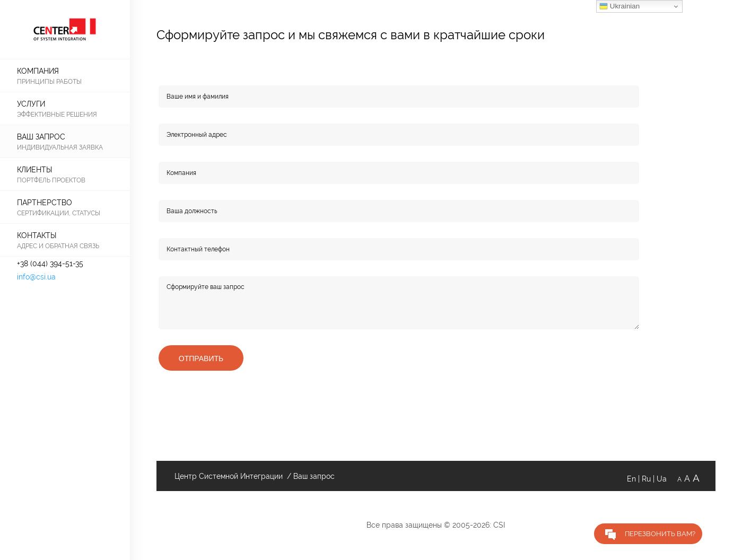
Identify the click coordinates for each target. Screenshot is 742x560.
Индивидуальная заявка (60, 147)
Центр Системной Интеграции (228, 476)
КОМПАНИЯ (38, 71)
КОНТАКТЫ (37, 235)
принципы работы (49, 81)
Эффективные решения (57, 114)
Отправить (201, 358)
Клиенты (34, 170)
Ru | (649, 479)
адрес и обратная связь (58, 246)
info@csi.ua (36, 277)
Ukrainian (619, 6)
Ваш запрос (41, 137)
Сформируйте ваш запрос (399, 303)
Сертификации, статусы (59, 213)
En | (634, 479)
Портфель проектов (51, 180)
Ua (667, 479)
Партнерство (45, 203)
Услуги (31, 104)
